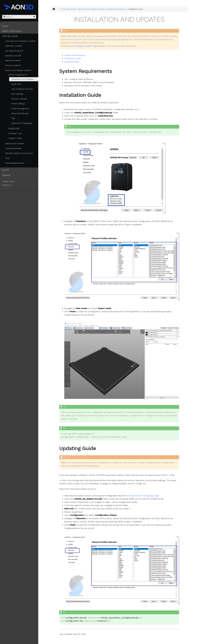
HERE (137, 109)
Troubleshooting (13, 148)
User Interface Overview (22, 89)
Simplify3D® (14, 128)
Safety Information (12, 31)
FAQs (7, 158)
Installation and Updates (22, 79)
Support (6, 175)
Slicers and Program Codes (18, 70)
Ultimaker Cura (15, 133)
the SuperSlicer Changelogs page (143, 496)
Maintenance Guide (14, 144)
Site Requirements (14, 51)
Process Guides (13, 65)
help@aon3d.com (83, 46)
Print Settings (17, 94)
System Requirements (75, 55)
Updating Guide (72, 62)
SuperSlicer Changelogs (22, 123)
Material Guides (13, 61)
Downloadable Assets (15, 163)
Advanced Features (20, 113)
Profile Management (20, 109)
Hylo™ (6, 170)
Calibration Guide (13, 46)
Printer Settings (18, 104)
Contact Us (7, 185)
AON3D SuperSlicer (18, 75)
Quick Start (16, 84)
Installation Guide (73, 58)
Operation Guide (13, 56)
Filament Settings (19, 99)
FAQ (13, 118)
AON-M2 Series (10, 36)
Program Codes (15, 138)
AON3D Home (8, 181)
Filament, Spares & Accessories (19, 153)
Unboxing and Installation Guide (20, 41)
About (5, 26)
